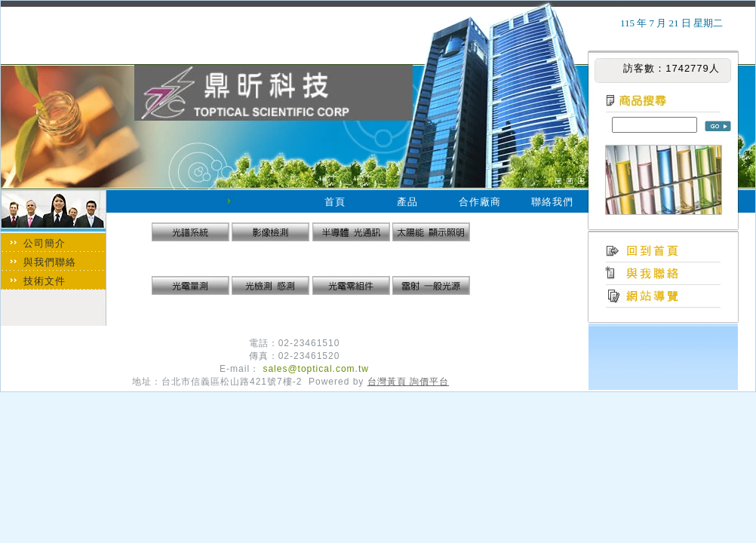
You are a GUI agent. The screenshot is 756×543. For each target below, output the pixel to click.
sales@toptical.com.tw (316, 369)
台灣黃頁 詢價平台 (408, 382)
